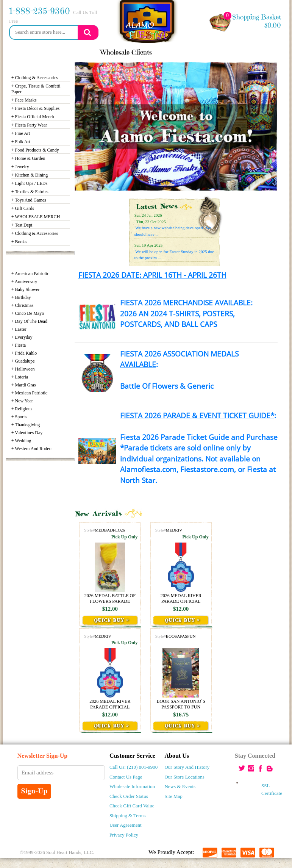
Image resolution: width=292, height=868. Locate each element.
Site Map (173, 796)
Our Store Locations (184, 777)
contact (204, 52)
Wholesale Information (132, 786)
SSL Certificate (263, 789)
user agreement (126, 825)
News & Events (180, 786)
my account (268, 52)
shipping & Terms (128, 816)
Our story (79, 52)
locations (172, 52)
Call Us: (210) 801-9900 (134, 767)
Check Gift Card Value (132, 806)
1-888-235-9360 (40, 11)
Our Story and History (187, 767)
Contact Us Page (126, 777)
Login (233, 52)
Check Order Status (129, 796)
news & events (34, 52)
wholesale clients (126, 52)
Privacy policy (124, 835)
